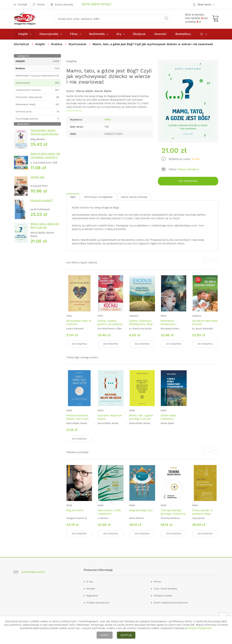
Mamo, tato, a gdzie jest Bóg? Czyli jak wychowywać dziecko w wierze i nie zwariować (45, 229)
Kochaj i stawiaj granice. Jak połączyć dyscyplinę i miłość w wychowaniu (110, 326)
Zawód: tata (37, 177)
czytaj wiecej (74, 110)
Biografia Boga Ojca (141, 510)
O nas (90, 582)
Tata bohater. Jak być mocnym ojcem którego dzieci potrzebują (44, 134)
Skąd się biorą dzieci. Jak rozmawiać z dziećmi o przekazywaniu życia (45, 157)
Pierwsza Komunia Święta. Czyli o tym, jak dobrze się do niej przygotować (79, 420)
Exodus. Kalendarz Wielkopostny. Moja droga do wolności (141, 324)
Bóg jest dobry (75, 510)
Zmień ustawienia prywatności (171, 603)
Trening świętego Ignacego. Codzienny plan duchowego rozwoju (173, 515)
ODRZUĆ (105, 635)
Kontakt (91, 589)
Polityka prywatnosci (98, 603)
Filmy (74, 34)
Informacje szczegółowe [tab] (98, 197)
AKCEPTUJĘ (126, 635)
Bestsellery (183, 34)
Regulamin (92, 596)
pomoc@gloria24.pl (33, 572)
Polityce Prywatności (200, 628)
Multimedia (97, 34)
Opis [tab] (73, 197)
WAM (107, 119)
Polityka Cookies (163, 596)
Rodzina (57, 44)
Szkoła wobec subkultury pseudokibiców (170, 419)
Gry (119, 34)
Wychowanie (77, 44)
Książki (23, 34)
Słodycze (139, 34)
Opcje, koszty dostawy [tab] (134, 197)
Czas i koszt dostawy (165, 589)
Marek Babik (103, 91)
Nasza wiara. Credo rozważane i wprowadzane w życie (109, 515)
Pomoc (158, 582)
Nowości (160, 34)
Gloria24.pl (21, 44)
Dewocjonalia (49, 34)
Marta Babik (85, 91)
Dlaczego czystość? (42, 200)
